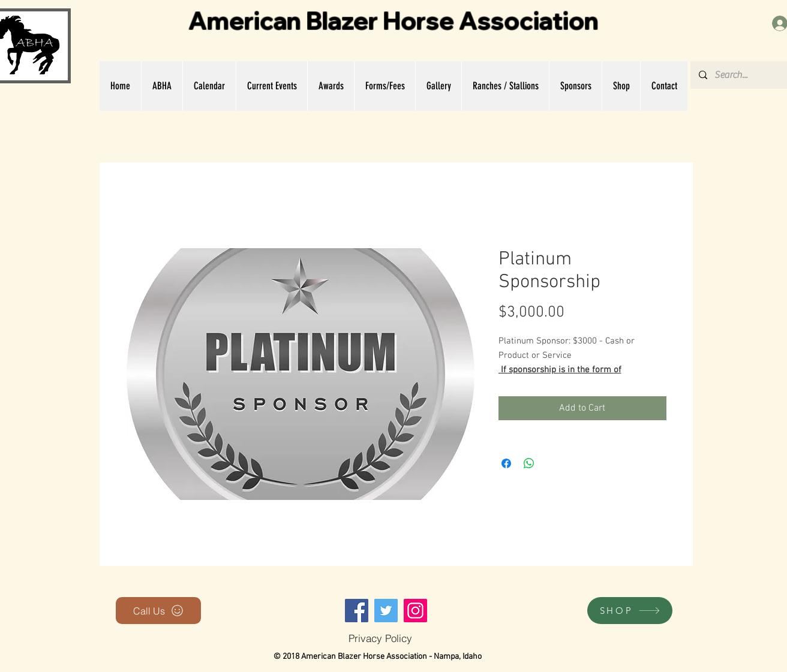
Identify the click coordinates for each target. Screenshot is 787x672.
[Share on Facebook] (506, 463)
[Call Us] (158, 611)
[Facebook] (357, 611)
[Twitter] (386, 611)
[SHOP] (630, 611)
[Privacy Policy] (380, 638)
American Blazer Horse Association (393, 20)
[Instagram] (415, 611)
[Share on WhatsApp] (529, 463)
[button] (162, 86)
